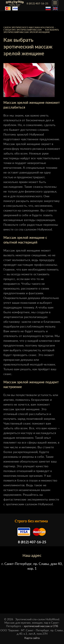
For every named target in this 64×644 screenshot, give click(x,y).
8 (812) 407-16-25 (37, 4)
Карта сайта (32, 638)
